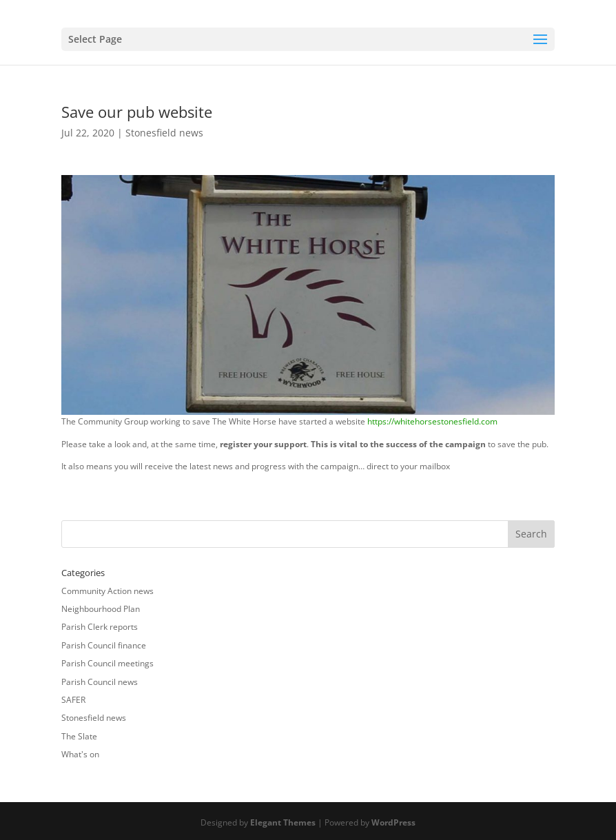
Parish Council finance (104, 645)
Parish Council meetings (107, 663)
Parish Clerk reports (100, 627)
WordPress (393, 822)
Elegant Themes (283, 822)
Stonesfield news (164, 133)
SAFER (73, 700)
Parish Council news (100, 682)
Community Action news (107, 591)
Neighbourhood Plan (101, 609)
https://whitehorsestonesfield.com (432, 421)
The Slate (79, 736)
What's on (80, 754)
